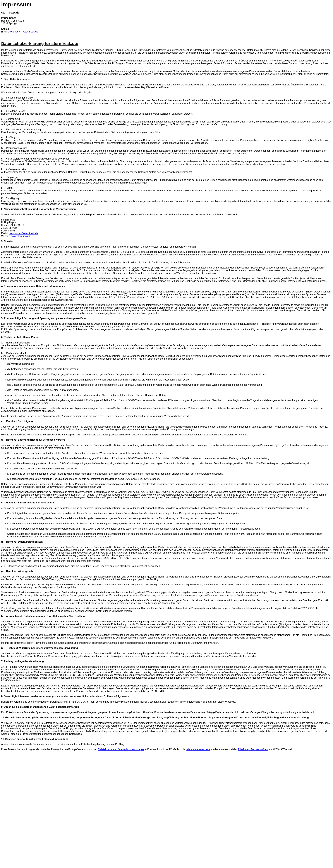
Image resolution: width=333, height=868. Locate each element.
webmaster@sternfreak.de (24, 32)
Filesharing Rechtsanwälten (253, 749)
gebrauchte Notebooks (198, 749)
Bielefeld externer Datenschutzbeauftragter (121, 749)
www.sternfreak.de (21, 236)
